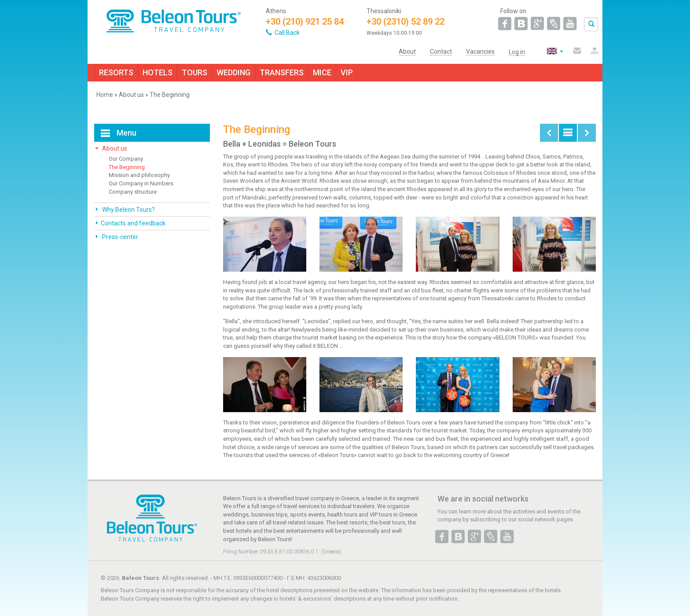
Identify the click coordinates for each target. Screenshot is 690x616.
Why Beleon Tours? (128, 210)
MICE (322, 72)
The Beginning (127, 167)
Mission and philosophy (139, 175)
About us (131, 95)
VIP (347, 72)
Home (105, 95)
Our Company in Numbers (141, 183)
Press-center (119, 237)
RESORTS (116, 72)
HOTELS (158, 72)
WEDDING (233, 72)
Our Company (126, 159)
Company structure (133, 192)
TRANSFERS (282, 72)
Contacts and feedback (133, 223)
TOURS (195, 72)
